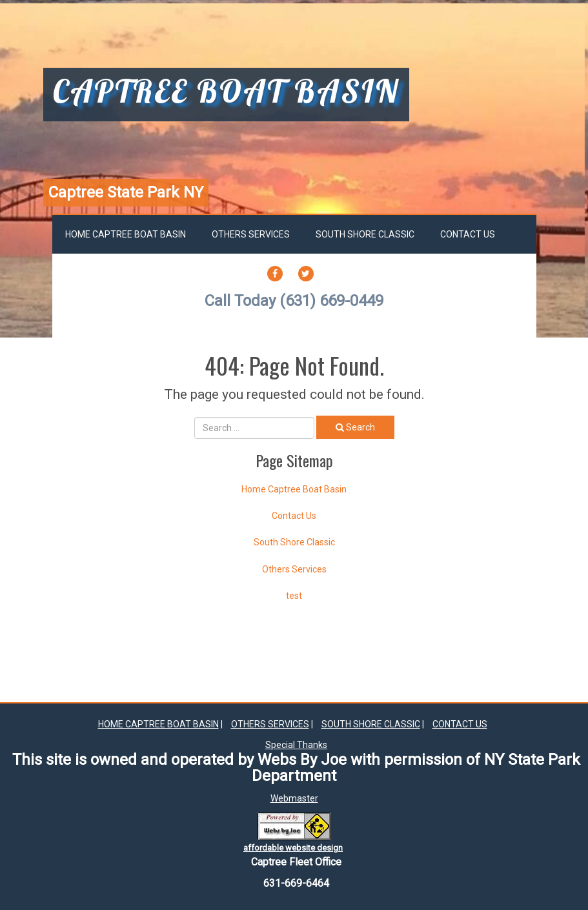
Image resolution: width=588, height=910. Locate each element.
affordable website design (293, 848)
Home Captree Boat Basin (126, 234)
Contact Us (468, 234)
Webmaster (294, 798)
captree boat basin (226, 93)
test (294, 596)
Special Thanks (296, 745)
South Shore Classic (365, 234)
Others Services (251, 234)
